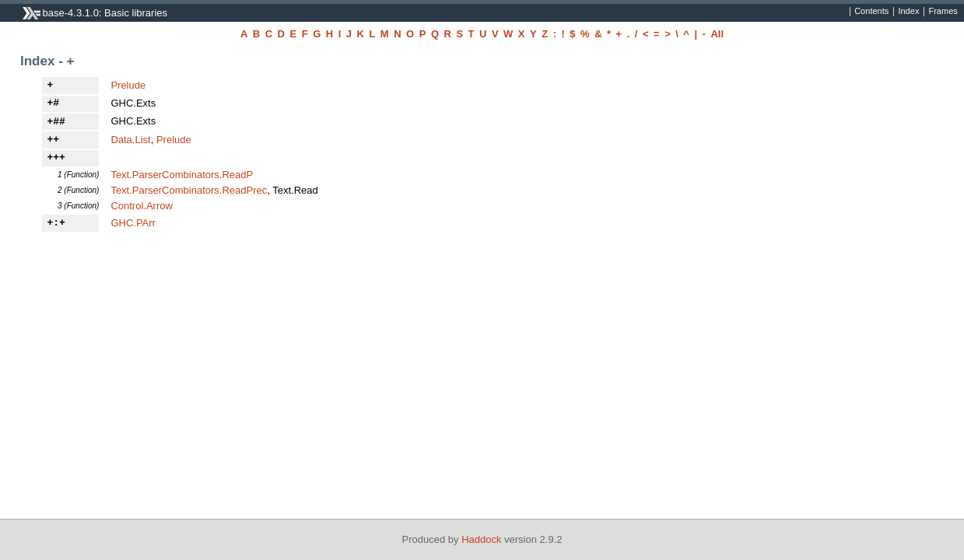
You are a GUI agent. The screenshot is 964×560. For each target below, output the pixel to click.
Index (908, 12)
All (717, 34)
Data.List (130, 140)
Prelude (128, 85)
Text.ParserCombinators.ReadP (182, 175)
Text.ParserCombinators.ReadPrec (189, 190)
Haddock (481, 539)
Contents (871, 12)
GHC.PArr (133, 223)
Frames (943, 12)
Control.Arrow (141, 206)
